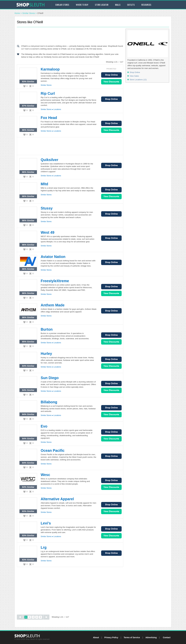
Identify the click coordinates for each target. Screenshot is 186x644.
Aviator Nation (53, 257)
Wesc (45, 475)
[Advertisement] (70, 35)
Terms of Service (132, 637)
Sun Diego (50, 378)
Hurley (46, 354)
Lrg (44, 547)
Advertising (151, 637)
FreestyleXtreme (55, 281)
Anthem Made (53, 305)
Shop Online (111, 75)
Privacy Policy (111, 637)
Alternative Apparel (57, 499)
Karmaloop (50, 69)
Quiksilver (49, 160)
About (96, 637)
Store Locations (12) (138, 80)
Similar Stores (62, 5)
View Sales (111, 82)
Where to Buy (82, 5)
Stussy (47, 208)
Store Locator (102, 5)
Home (17, 13)
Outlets (131, 5)
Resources (146, 5)
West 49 (48, 232)
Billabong (49, 402)
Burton (47, 329)
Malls (118, 5)
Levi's (46, 523)
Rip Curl (48, 93)
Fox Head (49, 118)
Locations (57, 109)
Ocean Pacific (53, 450)
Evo (44, 426)
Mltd (44, 184)
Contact (167, 637)
